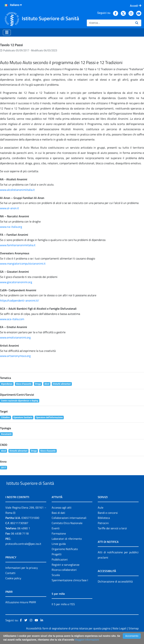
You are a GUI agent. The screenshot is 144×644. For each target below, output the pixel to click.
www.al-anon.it (9, 208)
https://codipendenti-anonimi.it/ (20, 300)
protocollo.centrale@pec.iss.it (23, 552)
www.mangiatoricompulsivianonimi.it (23, 263)
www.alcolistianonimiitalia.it (17, 190)
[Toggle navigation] (7, 32)
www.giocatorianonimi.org (16, 282)
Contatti (10, 581)
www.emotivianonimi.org (15, 337)
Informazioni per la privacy (22, 576)
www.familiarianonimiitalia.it (18, 245)
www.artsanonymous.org (15, 356)
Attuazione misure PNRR (21, 610)
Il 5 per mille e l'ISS (63, 612)
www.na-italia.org (11, 227)
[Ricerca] (110, 23)
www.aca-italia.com (12, 319)
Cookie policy (13, 586)
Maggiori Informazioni (87, 640)
